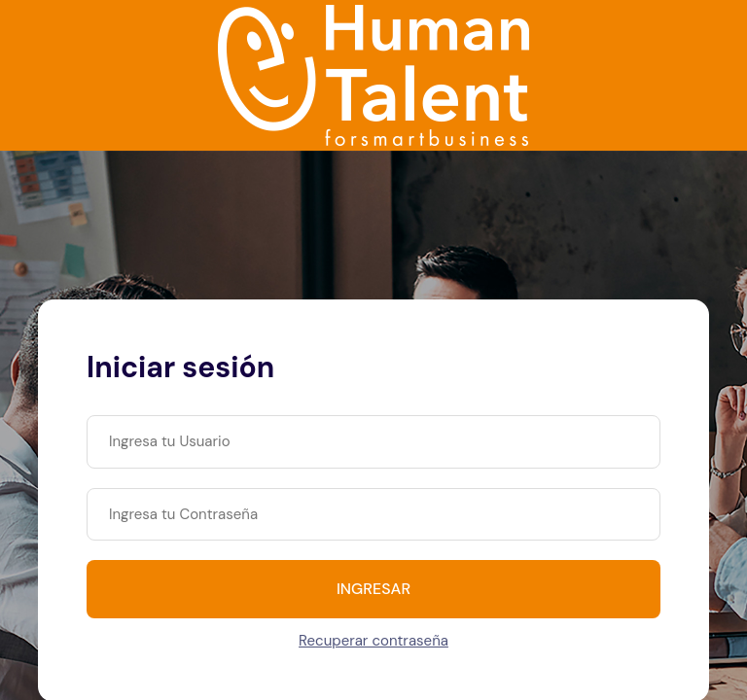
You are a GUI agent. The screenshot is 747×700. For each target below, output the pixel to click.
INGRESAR (373, 589)
